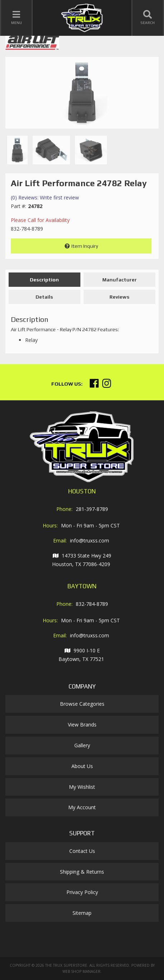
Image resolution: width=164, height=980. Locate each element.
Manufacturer (120, 280)
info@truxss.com (90, 540)
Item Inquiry (85, 246)
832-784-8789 (92, 604)
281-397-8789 (92, 509)
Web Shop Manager (81, 971)
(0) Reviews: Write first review (45, 197)
